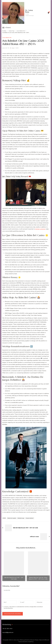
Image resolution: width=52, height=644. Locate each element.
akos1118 (5, 48)
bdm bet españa (12, 518)
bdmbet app (21, 518)
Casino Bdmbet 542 (7, 38)
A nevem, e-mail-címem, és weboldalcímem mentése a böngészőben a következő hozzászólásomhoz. (23, 607)
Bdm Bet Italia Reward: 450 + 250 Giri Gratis (14, 578)
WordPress (31, 642)
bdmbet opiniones (40, 229)
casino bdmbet (30, 518)
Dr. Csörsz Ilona (29, 11)
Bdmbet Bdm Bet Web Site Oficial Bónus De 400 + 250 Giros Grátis (38, 578)
